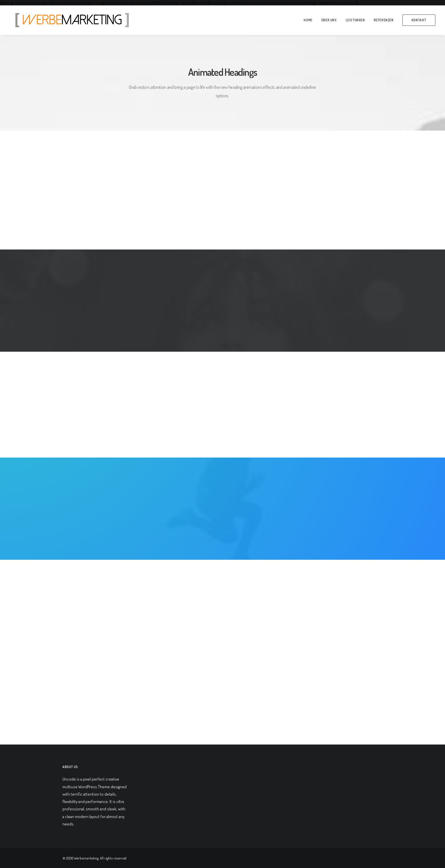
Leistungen (355, 20)
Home (308, 20)
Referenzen (384, 20)
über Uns (329, 20)
